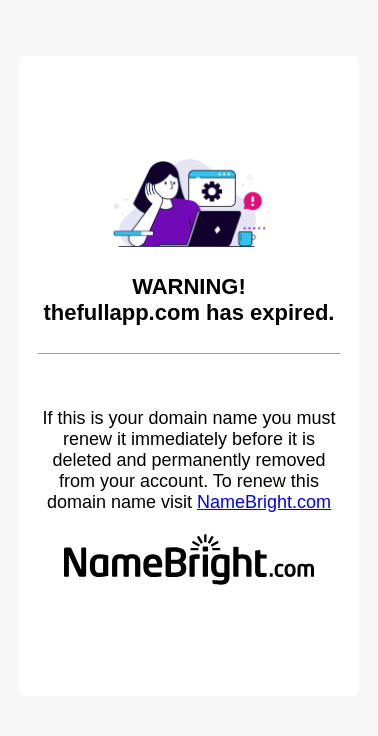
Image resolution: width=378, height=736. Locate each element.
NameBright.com (264, 502)
